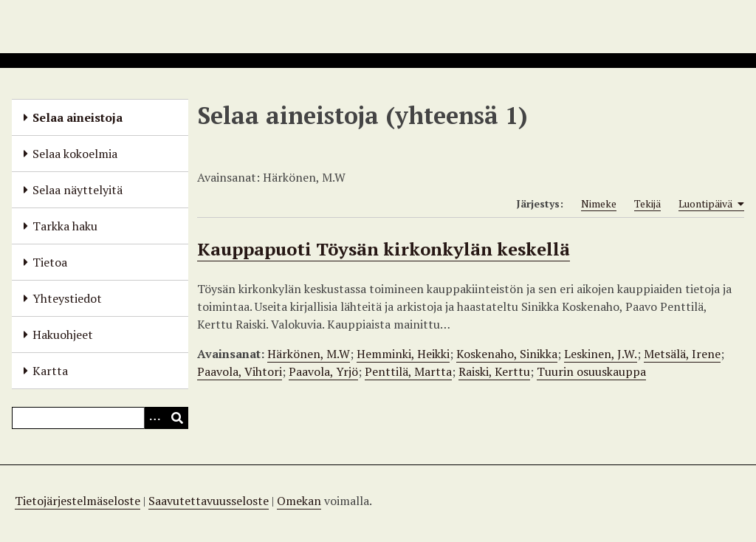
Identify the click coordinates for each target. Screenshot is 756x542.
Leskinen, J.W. (601, 354)
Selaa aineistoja (78, 117)
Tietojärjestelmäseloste (78, 501)
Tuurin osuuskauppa (591, 371)
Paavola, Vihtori (240, 371)
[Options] (155, 418)
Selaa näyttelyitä (78, 190)
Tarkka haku (65, 226)
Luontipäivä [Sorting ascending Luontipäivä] (711, 204)
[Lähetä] (177, 418)
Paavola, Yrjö (323, 371)
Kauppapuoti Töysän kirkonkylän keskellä (384, 249)
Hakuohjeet (63, 335)
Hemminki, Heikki (403, 354)
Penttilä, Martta (408, 371)
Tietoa (50, 262)
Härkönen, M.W (309, 354)
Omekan (299, 501)
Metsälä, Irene (682, 354)
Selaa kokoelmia (75, 154)
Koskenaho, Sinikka (507, 354)
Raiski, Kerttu (494, 371)
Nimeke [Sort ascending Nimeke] (599, 203)
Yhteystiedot (67, 298)
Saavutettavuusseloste (209, 501)
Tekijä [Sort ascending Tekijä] (647, 203)
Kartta (50, 371)
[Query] (100, 418)
